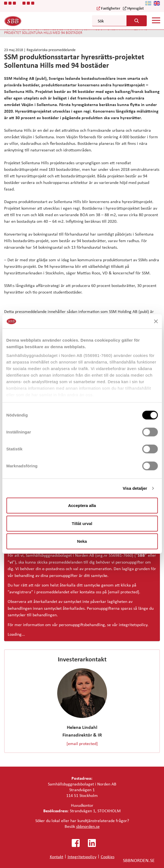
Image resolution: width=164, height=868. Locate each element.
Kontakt (57, 857)
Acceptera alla (82, 505)
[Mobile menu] (156, 20)
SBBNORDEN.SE (139, 860)
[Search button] (137, 21)
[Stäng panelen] (156, 321)
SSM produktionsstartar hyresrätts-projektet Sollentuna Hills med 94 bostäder (76, 31)
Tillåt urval (82, 524)
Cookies (108, 857)
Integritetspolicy (82, 857)
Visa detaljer (135, 488)
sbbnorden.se (88, 826)
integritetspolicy (133, 624)
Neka (82, 541)
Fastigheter (111, 8)
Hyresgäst (136, 8)
